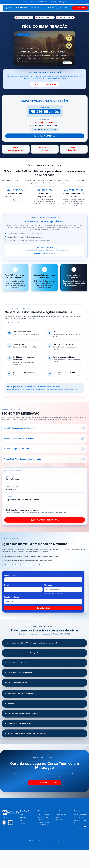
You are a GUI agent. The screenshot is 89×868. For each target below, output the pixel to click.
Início (9, 8)
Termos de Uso (61, 815)
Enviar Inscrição (47, 608)
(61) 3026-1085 (79, 817)
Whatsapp (52, 585)
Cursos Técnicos (43, 815)
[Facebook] (80, 827)
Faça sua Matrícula (49, 136)
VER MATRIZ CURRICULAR (45, 84)
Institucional (22, 8)
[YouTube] (85, 827)
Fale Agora (80, 8)
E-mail (11, 585)
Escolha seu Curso (16, 597)
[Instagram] (75, 827)
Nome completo (15, 576)
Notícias (49, 8)
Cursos (36, 8)
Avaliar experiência (49, 253)
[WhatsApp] (75, 832)
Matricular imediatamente (44, 783)
